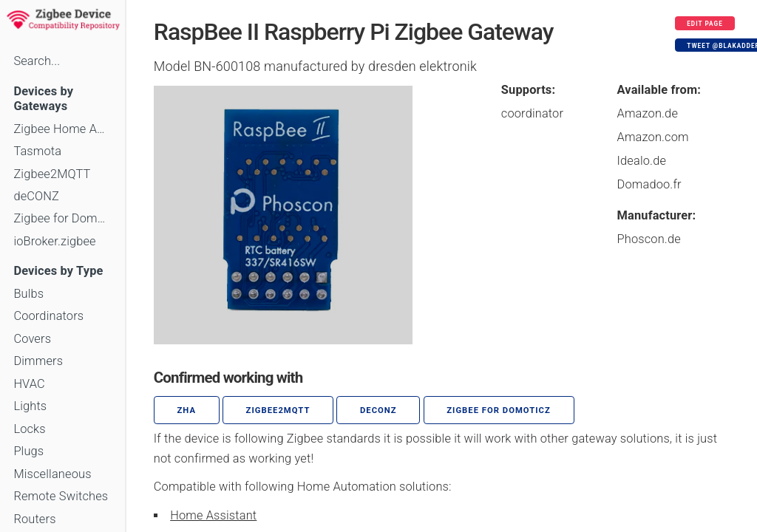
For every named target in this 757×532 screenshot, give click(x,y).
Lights (30, 406)
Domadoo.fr (649, 184)
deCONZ (36, 196)
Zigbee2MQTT (52, 174)
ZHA (187, 410)
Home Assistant (213, 515)
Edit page (705, 24)
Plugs (28, 451)
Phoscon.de (649, 239)
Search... (37, 61)
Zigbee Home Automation (62, 129)
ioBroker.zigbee (54, 241)
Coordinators (48, 316)
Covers (32, 339)
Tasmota (37, 151)
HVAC (29, 384)
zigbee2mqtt (278, 410)
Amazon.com (653, 137)
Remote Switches (61, 496)
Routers (34, 519)
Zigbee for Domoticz (62, 218)
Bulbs (28, 294)
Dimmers (38, 361)
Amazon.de (648, 113)
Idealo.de (642, 161)
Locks (29, 429)
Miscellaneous (52, 474)
